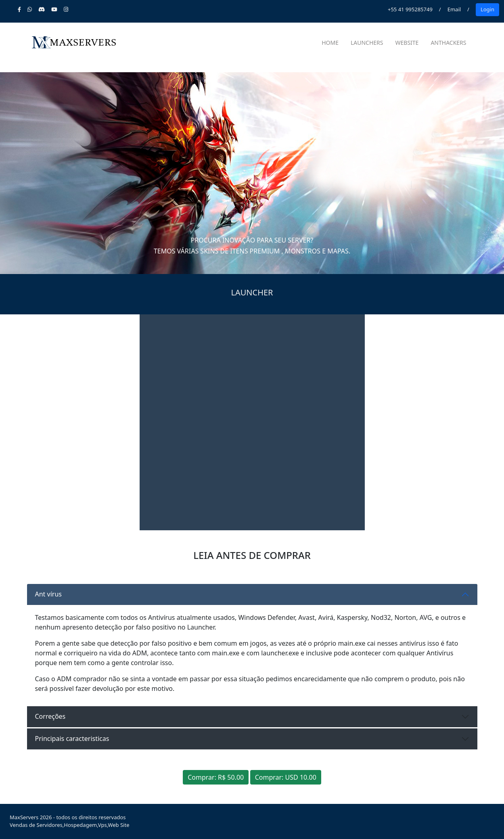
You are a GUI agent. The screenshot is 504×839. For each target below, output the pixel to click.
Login (487, 9)
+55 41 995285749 (410, 9)
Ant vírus (48, 594)
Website (407, 43)
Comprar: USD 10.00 (286, 777)
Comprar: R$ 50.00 (216, 777)
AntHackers (448, 43)
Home (330, 43)
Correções (50, 716)
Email (454, 9)
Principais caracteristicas (72, 739)
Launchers (367, 43)
